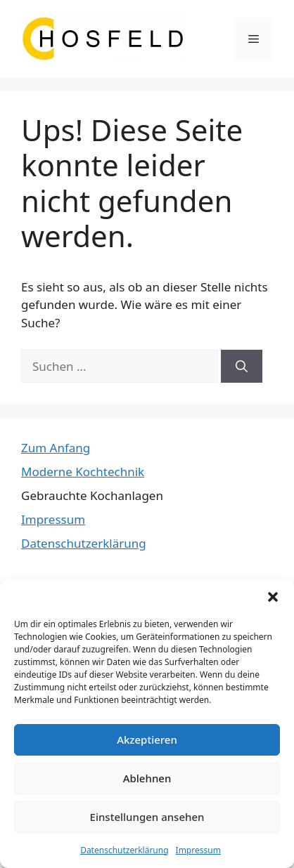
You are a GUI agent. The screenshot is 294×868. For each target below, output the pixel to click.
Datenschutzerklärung (124, 850)
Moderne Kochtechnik (83, 472)
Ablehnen (147, 778)
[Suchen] (242, 367)
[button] (273, 597)
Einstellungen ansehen (147, 817)
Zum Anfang (56, 448)
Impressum (198, 850)
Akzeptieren (147, 739)
